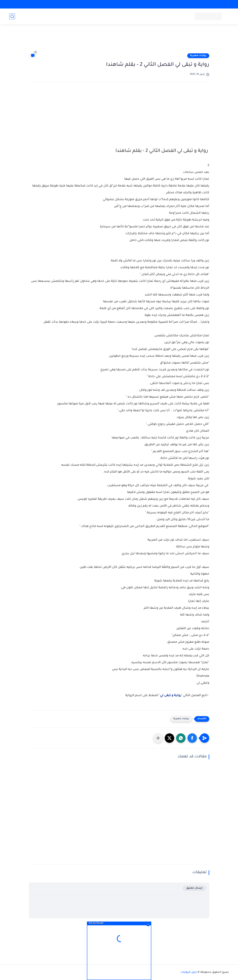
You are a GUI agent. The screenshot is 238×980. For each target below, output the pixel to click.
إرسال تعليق (194, 888)
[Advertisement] (119, 40)
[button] (192, 738)
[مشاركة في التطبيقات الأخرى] (158, 738)
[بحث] (12, 16)
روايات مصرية (198, 56)
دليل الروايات (189, 972)
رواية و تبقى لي (171, 696)
